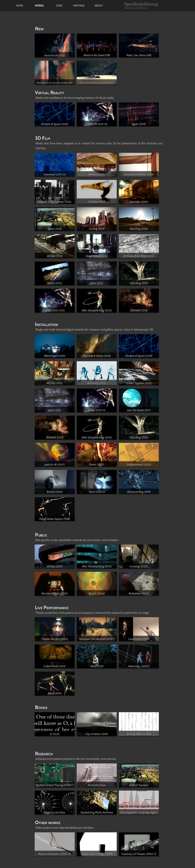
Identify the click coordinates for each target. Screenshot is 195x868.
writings (79, 6)
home (19, 6)
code (59, 6)
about (99, 6)
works (39, 6)
